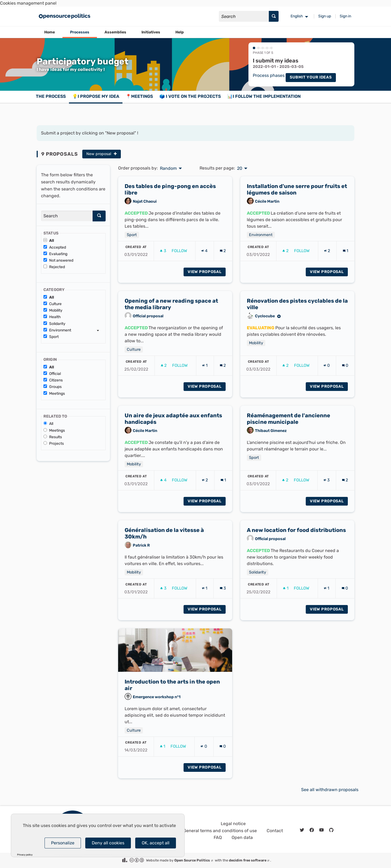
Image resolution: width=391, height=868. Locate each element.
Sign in (345, 16)
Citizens (53, 380)
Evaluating (55, 254)
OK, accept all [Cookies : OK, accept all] (156, 843)
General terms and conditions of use (220, 831)
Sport (51, 337)
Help (180, 32)
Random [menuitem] (168, 168)
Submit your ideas (311, 77)
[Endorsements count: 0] (327, 371)
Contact (275, 831)
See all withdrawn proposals (330, 790)
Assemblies (115, 32)
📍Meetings (139, 96)
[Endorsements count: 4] (204, 256)
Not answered (58, 260)
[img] (115, 154)
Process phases (269, 76)
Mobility (53, 310)
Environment (57, 330)
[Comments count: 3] (223, 594)
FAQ (218, 837)
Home (50, 32)
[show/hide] (100, 330)
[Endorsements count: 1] (205, 371)
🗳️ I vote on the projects (190, 96)
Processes (80, 32)
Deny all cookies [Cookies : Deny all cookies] (108, 843)
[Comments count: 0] (345, 371)
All (49, 241)
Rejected (54, 267)
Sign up (325, 16)
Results (53, 437)
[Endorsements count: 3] (327, 486)
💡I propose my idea (96, 96)
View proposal (207, 277)
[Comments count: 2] (223, 256)
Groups (53, 387)
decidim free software (250, 860)
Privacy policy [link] (25, 855)
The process (51, 96)
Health (52, 317)
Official (52, 374)
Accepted (55, 247)
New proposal (102, 154)
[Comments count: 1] (346, 256)
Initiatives (151, 32)
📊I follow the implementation (264, 96)
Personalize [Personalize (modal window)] (63, 843)
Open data (242, 837)
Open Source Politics (194, 860)
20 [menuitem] (240, 168)
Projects (54, 444)
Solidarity (54, 324)
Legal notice (233, 824)
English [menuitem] (297, 16)
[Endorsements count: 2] (327, 256)
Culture (53, 304)
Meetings (54, 394)
